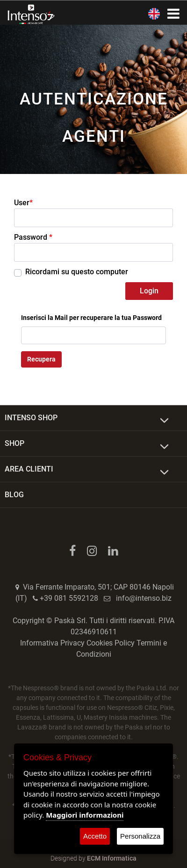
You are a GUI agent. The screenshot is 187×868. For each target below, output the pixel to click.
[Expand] (164, 421)
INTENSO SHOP (31, 418)
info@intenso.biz (144, 598)
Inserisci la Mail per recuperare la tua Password (91, 318)
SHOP (14, 443)
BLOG (14, 495)
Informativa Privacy (52, 643)
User (23, 203)
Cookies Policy (111, 643)
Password (33, 237)
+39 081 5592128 (69, 598)
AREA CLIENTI (29, 469)
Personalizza (140, 836)
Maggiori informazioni (85, 815)
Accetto (95, 836)
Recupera (41, 359)
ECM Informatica (112, 858)
